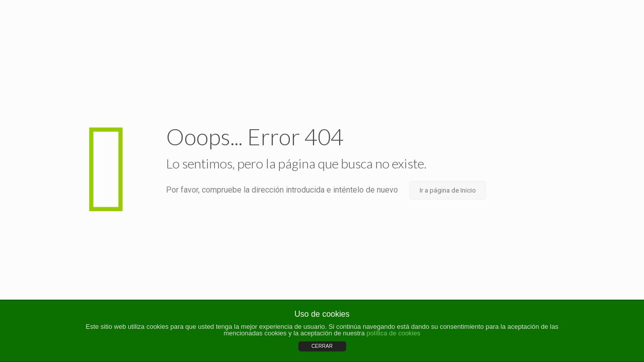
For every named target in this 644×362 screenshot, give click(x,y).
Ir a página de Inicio (448, 190)
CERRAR (322, 346)
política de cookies (394, 333)
